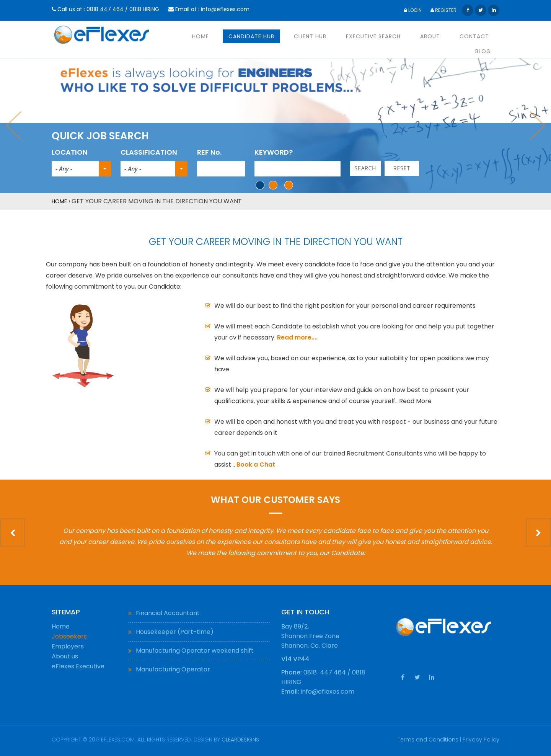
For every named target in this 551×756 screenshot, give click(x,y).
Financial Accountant (168, 613)
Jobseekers (69, 636)
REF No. (209, 152)
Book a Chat (256, 465)
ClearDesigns (240, 740)
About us (65, 656)
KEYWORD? (274, 152)
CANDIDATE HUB (251, 36)
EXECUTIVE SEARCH (373, 36)
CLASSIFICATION (149, 152)
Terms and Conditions (428, 740)
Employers (68, 646)
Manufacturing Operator (173, 669)
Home (59, 201)
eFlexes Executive (78, 666)
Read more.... (297, 337)
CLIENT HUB (310, 36)
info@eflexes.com (225, 9)
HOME (201, 36)
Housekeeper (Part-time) (175, 632)
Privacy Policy (481, 740)
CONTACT (474, 36)
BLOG (483, 51)
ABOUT (430, 36)
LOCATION (70, 152)
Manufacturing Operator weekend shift (195, 651)
